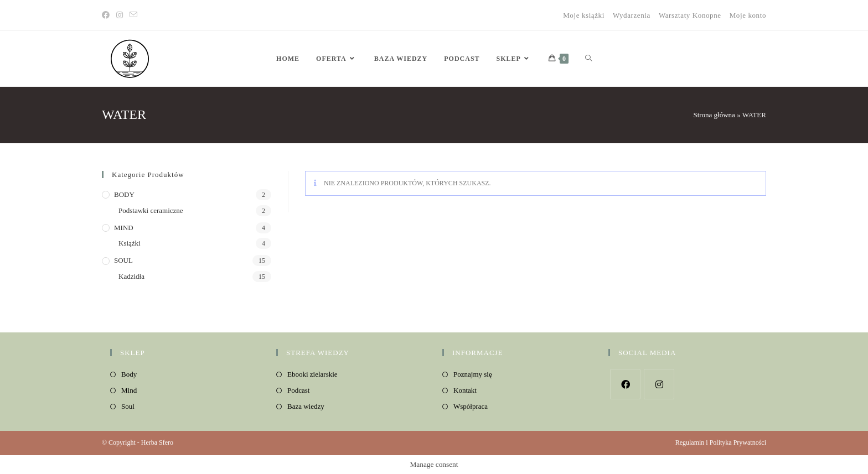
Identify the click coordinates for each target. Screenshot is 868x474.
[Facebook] (107, 15)
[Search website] (588, 59)
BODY (124, 194)
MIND (124, 228)
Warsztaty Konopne (690, 15)
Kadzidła (131, 276)
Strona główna (714, 115)
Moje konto (748, 15)
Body (129, 374)
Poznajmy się (473, 374)
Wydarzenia (632, 15)
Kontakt (465, 390)
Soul (128, 406)
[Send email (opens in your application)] (133, 15)
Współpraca (471, 406)
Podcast (298, 390)
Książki (130, 243)
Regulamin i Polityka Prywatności (721, 442)
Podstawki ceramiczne (151, 210)
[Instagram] (120, 15)
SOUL (123, 260)
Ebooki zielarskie (312, 374)
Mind (129, 390)
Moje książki (584, 15)
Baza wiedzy (306, 406)
